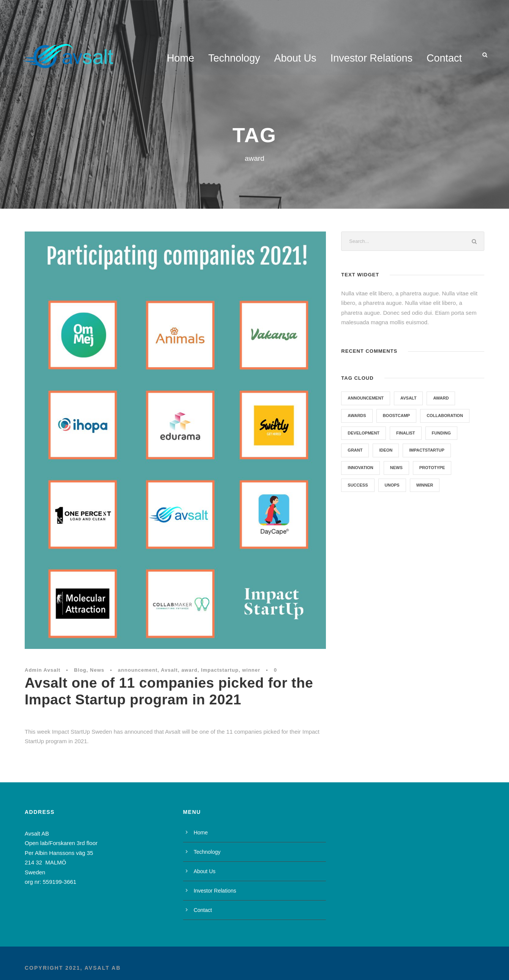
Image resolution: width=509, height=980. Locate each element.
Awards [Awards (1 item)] (357, 415)
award (189, 670)
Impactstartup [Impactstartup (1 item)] (427, 450)
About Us (295, 58)
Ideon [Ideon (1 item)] (386, 450)
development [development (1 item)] (364, 433)
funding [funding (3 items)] (441, 433)
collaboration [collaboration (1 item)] (445, 415)
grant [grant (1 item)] (355, 450)
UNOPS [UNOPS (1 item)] (392, 485)
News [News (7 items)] (396, 468)
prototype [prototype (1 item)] (432, 468)
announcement (138, 670)
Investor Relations (371, 58)
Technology (234, 58)
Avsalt (170, 670)
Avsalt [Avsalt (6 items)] (408, 398)
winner (251, 670)
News (97, 670)
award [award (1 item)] (441, 398)
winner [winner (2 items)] (425, 485)
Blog (80, 670)
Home (180, 58)
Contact (444, 58)
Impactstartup (220, 670)
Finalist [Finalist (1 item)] (406, 433)
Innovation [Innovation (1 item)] (360, 468)
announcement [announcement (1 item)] (366, 398)
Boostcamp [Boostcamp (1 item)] (397, 415)
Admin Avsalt (43, 670)
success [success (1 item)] (358, 485)
